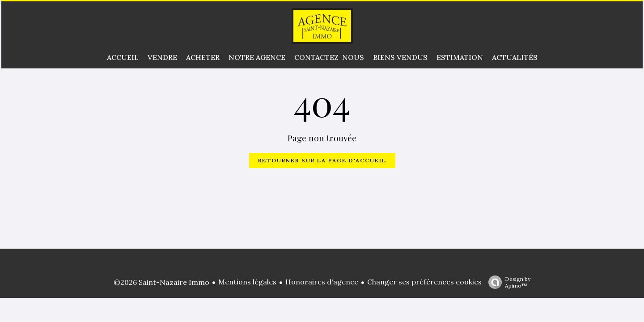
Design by (507, 282)
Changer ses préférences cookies (424, 282)
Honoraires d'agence (322, 282)
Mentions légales (247, 282)
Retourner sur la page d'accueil (322, 160)
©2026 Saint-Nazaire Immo (161, 282)
